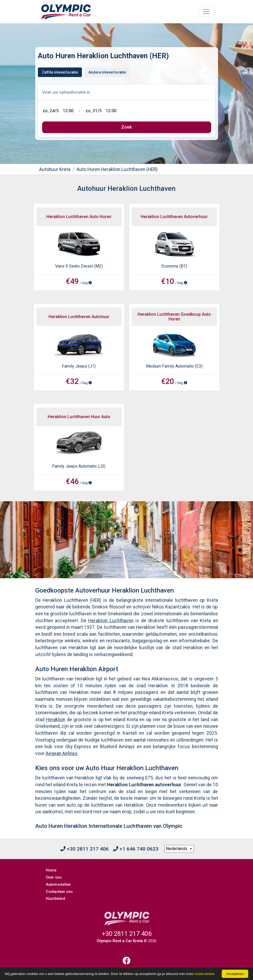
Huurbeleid (56, 899)
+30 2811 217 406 (85, 849)
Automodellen (58, 885)
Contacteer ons (59, 892)
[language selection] (179, 849)
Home (51, 870)
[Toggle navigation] (206, 12)
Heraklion (56, 720)
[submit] (127, 127)
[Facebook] (127, 961)
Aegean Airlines (62, 753)
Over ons (54, 877)
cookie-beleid (204, 974)
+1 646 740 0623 (136, 849)
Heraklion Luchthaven (111, 621)
